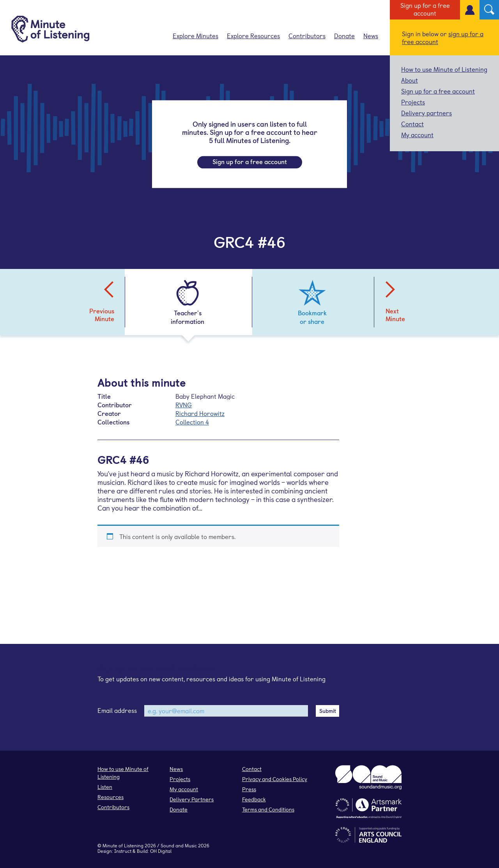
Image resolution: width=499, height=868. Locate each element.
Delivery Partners (192, 799)
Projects (413, 102)
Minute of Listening (123, 845)
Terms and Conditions (268, 809)
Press (249, 789)
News (371, 35)
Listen (105, 787)
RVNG (184, 405)
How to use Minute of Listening (444, 69)
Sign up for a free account (425, 9)
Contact (412, 124)
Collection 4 (192, 422)
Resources (111, 797)
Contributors (307, 35)
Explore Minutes (196, 35)
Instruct (123, 851)
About (410, 80)
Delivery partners (426, 113)
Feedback (254, 799)
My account (417, 134)
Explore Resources (253, 35)
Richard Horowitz (200, 413)
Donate (344, 35)
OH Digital (161, 851)
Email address (117, 710)
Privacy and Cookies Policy (275, 779)
